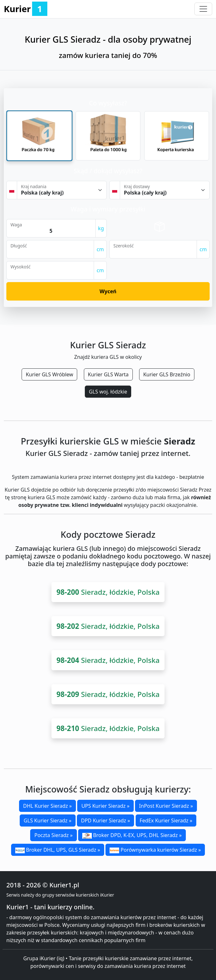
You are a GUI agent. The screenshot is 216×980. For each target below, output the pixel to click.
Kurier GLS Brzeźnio (167, 374)
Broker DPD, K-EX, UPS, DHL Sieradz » (132, 835)
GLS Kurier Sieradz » (48, 820)
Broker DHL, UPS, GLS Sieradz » (58, 850)
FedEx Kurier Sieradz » (166, 820)
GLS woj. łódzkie (108, 392)
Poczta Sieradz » (53, 835)
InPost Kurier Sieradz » (166, 806)
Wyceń (108, 291)
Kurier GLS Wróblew (49, 374)
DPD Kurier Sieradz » (105, 820)
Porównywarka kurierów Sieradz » (155, 850)
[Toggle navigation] (203, 9)
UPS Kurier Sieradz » (105, 806)
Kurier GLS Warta (108, 374)
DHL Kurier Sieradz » (47, 806)
